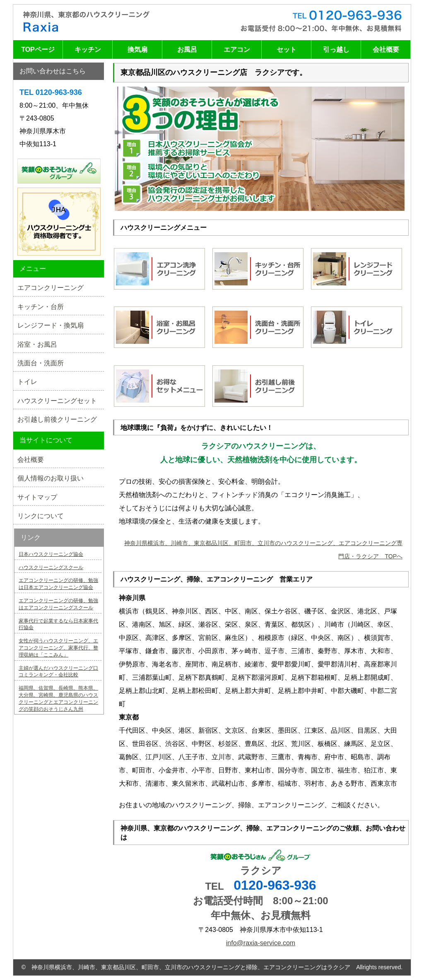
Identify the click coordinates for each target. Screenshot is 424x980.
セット (287, 49)
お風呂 (187, 49)
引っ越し (336, 49)
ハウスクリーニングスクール (51, 567)
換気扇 (137, 49)
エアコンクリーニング (51, 288)
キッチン (88, 49)
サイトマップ (37, 497)
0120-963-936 (275, 885)
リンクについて (41, 516)
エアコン (237, 49)
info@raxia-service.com (261, 943)
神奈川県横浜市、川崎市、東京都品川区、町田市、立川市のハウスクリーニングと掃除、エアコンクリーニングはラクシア (191, 967)
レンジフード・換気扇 (51, 325)
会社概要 (386, 49)
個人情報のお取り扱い (51, 478)
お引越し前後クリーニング (57, 419)
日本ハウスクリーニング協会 (51, 554)
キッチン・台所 (41, 307)
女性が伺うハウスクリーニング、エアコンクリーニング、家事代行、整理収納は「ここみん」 (58, 648)
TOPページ (38, 49)
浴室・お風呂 (37, 344)
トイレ (27, 382)
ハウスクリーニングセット (57, 401)
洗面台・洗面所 (41, 363)
